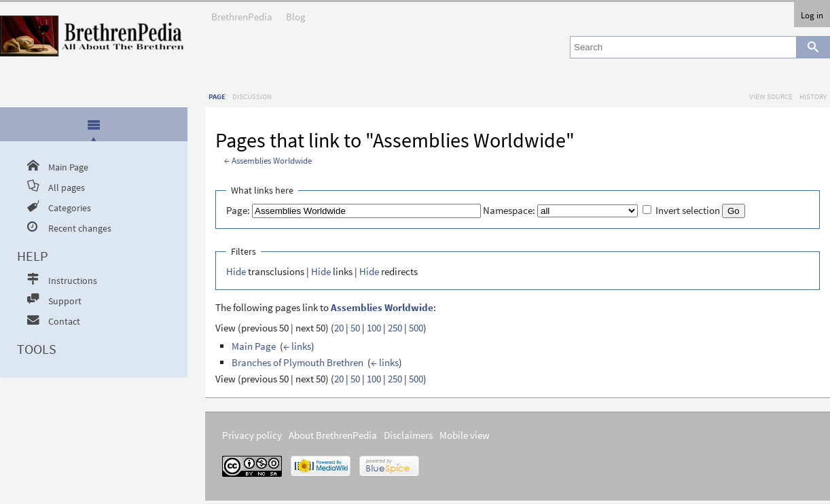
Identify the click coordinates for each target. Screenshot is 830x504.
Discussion (252, 96)
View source (771, 96)
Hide (236, 271)
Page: (238, 210)
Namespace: (509, 210)
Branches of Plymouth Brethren (297, 362)
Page (217, 96)
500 (416, 328)
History (813, 96)
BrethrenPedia (242, 13)
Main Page (254, 346)
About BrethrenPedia (333, 435)
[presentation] (94, 124)
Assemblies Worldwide (272, 161)
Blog (296, 13)
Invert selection (688, 210)
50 (355, 328)
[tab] (94, 125)
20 (339, 328)
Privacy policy (252, 435)
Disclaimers (408, 435)
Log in (812, 15)
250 (395, 328)
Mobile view (465, 435)
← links (297, 346)
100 (374, 328)
